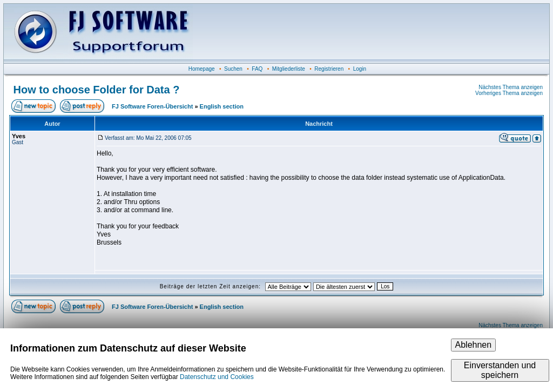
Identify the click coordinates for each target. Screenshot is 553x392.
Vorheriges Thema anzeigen (509, 93)
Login (360, 69)
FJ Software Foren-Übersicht (152, 106)
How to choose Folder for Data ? (97, 90)
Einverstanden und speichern (500, 370)
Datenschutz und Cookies (217, 377)
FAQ (257, 69)
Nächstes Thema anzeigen (511, 87)
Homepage (202, 69)
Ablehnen (474, 345)
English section (222, 106)
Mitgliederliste (289, 69)
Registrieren (329, 69)
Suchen (233, 69)
